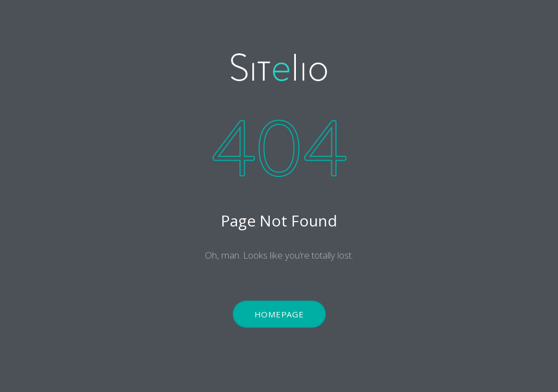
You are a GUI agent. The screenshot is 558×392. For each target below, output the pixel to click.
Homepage (279, 314)
